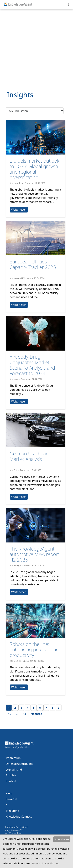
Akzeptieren (62, 839)
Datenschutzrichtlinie (20, 764)
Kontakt (11, 781)
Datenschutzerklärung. (46, 863)
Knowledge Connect (19, 817)
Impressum (13, 758)
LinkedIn (11, 799)
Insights (11, 775)
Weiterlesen (19, 210)
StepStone (12, 811)
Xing (9, 793)
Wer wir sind (14, 770)
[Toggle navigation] (68, 4)
